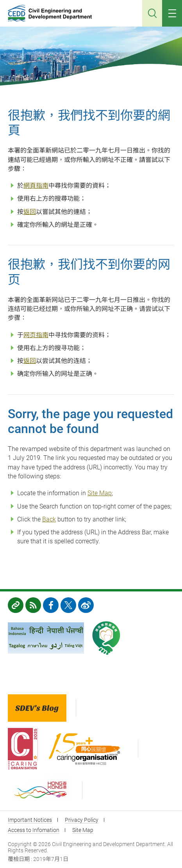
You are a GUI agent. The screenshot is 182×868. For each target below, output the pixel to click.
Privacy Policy (82, 820)
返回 (30, 212)
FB (51, 605)
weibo (86, 605)
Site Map (100, 493)
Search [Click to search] (152, 13)
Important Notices (30, 820)
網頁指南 (36, 186)
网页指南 (36, 335)
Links (16, 605)
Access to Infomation (34, 830)
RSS (33, 605)
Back (49, 519)
